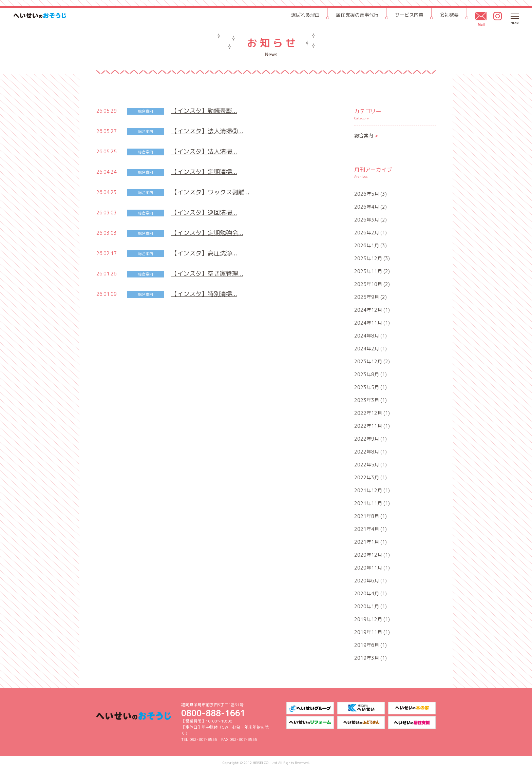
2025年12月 (368, 258)
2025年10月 (368, 284)
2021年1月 (367, 542)
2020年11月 (368, 568)
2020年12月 (368, 555)
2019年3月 (367, 658)
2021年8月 (367, 516)
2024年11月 (368, 323)
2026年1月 (367, 245)
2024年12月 (368, 310)
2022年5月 (367, 465)
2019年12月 (368, 619)
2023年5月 (367, 387)
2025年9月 (367, 297)
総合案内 (366, 136)
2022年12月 (368, 413)
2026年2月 (367, 233)
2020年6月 (367, 581)
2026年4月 (367, 207)
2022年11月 (368, 426)
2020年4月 (367, 593)
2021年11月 (368, 503)
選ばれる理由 (305, 15)
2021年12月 (368, 490)
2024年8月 (367, 336)
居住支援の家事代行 (357, 15)
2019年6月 (367, 645)
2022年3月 (367, 477)
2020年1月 (367, 606)
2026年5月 (367, 194)
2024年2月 (367, 349)
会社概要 (449, 15)
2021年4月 (367, 529)
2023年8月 (367, 374)
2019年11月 (368, 632)
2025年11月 (368, 271)
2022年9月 (367, 439)
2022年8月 (367, 452)
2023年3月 (367, 400)
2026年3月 (367, 220)
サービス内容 (409, 15)
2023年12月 (368, 361)
